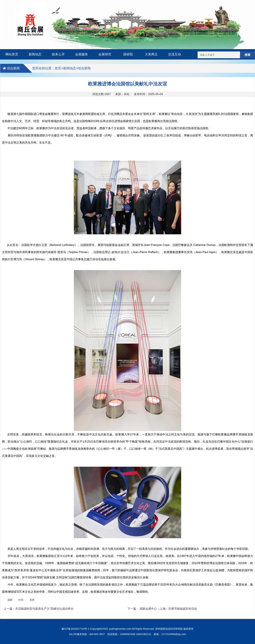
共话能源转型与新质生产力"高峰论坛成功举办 (44, 609)
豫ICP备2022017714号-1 (75, 629)
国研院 (128, 54)
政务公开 (58, 54)
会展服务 (82, 54)
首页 (58, 68)
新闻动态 (35, 54)
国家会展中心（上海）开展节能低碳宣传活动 (168, 609)
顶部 (10, 600)
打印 (21, 600)
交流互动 (175, 54)
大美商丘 (151, 54)
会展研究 (105, 54)
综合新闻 (13, 68)
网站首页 (12, 54)
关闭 (32, 600)
